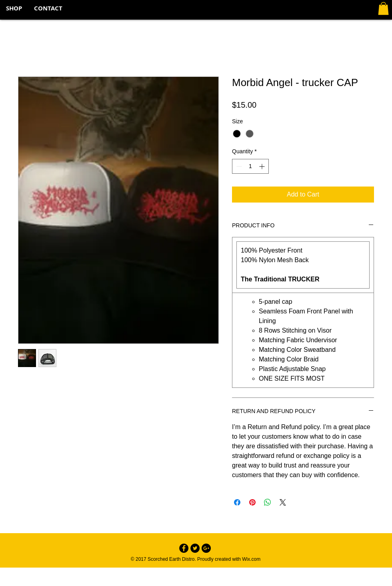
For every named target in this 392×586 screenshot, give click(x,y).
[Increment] (263, 166)
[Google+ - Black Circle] (206, 548)
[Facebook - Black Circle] (184, 548)
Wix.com (251, 559)
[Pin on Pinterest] (252, 502)
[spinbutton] (250, 166)
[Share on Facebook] (237, 502)
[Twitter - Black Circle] (195, 548)
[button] (383, 8)
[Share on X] (283, 502)
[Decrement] (238, 166)
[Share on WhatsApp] (268, 502)
